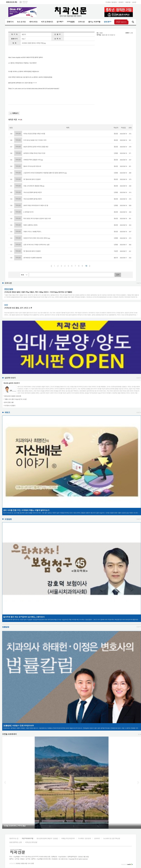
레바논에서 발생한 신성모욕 (13, 396)
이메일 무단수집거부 (68, 838)
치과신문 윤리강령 (31, 842)
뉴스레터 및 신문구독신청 (112, 838)
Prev (5, 782)
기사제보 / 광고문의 (111, 2)
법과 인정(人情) (9, 402)
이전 (51, 266)
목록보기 (14, 113)
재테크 (7, 412)
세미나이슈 (33, 22)
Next (138, 782)
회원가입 (128, 2)
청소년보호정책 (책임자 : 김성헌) (47, 838)
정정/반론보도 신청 (16, 842)
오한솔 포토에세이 (9, 734)
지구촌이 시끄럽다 (10, 405)
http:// (24, 39)
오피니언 (81, 22)
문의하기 (121, 2)
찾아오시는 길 (14, 838)
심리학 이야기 (10, 378)
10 (86, 266)
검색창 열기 (133, 22)
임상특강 (60, 22)
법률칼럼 (6, 627)
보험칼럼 (8, 519)
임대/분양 (107, 22)
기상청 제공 (25, 3)
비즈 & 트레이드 (47, 22)
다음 (90, 266)
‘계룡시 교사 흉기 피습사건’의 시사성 (15, 399)
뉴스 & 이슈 (21, 22)
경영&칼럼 (71, 22)
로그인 (134, 2)
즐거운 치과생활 (94, 22)
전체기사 (10, 22)
